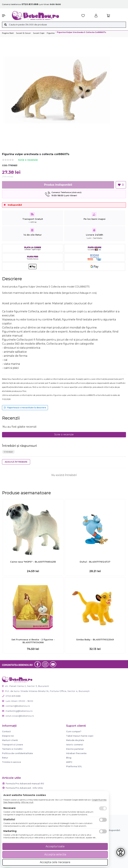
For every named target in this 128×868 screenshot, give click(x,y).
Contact (6, 731)
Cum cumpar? (74, 731)
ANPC (69, 762)
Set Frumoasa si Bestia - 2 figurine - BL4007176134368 (33, 641)
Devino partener (75, 749)
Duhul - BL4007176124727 (95, 562)
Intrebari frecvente (76, 753)
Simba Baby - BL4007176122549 (95, 639)
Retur (5, 758)
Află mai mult (27, 802)
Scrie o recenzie (28, 160)
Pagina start (8, 33)
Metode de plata (75, 740)
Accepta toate (55, 846)
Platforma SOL (74, 766)
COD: (5, 165)
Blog (69, 758)
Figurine (51, 33)
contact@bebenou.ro (16, 706)
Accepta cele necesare (55, 862)
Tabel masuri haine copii (80, 736)
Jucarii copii (39, 33)
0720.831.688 (11, 696)
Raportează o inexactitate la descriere (25, 408)
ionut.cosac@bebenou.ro (18, 716)
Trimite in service (11, 762)
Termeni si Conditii (12, 749)
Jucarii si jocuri (23, 33)
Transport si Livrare (12, 745)
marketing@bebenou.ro (17, 711)
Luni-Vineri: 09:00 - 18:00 (18, 701)
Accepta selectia (55, 854)
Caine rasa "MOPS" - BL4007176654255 (33, 562)
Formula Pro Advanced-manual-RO (25, 784)
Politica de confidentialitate (17, 753)
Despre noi (8, 736)
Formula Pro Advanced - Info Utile (24, 788)
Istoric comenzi (75, 745)
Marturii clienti (10, 740)
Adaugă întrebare (16, 462)
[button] (5, 16)
